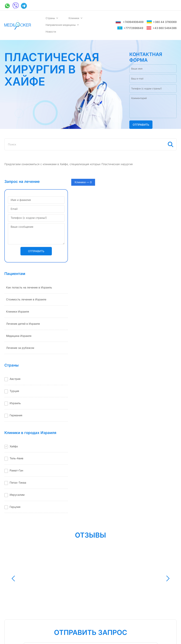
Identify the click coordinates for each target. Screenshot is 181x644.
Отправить (141, 125)
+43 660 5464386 (161, 28)
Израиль (15, 403)
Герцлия (15, 507)
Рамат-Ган (16, 470)
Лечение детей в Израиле (23, 324)
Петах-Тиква (18, 483)
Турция (14, 391)
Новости (51, 32)
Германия (16, 415)
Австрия (15, 379)
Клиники (76, 18)
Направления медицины (62, 25)
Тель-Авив (16, 458)
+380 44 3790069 (162, 22)
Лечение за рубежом (20, 348)
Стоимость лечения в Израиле (26, 299)
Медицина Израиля (19, 336)
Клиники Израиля (18, 312)
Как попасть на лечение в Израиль (29, 287)
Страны (52, 18)
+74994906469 (130, 22)
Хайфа (14, 446)
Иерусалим (17, 495)
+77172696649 (130, 28)
